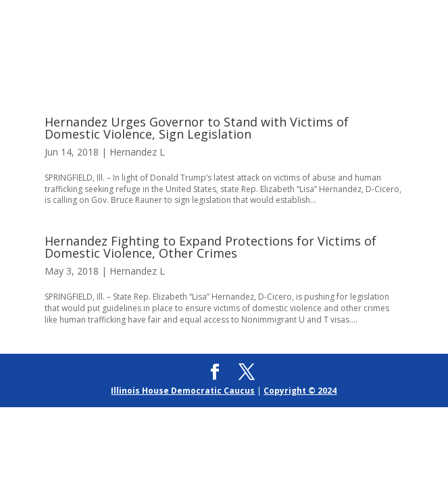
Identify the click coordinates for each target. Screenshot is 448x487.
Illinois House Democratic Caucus (183, 391)
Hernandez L (137, 152)
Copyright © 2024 (300, 391)
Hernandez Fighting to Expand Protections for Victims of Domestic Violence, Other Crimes (210, 247)
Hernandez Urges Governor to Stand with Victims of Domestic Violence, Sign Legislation (197, 128)
